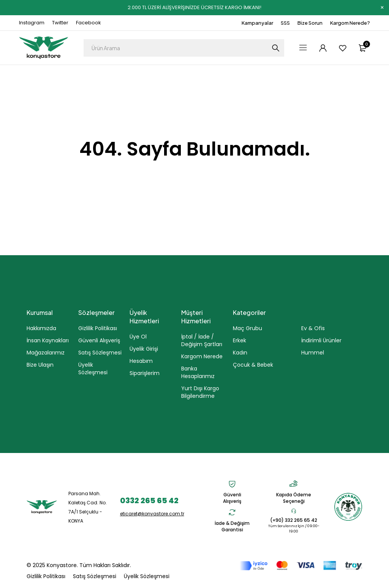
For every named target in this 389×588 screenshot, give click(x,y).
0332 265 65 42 (149, 500)
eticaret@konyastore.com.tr (152, 513)
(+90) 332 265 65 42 (294, 520)
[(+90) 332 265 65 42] (294, 511)
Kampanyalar (257, 23)
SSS (285, 23)
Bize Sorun (310, 23)
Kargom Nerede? (350, 23)
